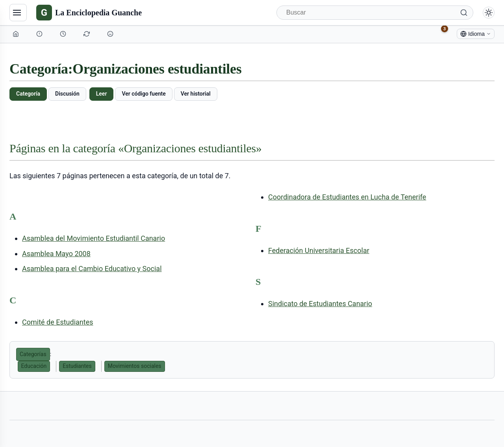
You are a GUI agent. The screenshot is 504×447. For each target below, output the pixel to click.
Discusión (67, 94)
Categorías (33, 354)
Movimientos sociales (135, 366)
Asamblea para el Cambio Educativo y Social (92, 269)
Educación (34, 366)
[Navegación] (18, 13)
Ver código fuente (144, 94)
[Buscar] (375, 13)
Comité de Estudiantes (58, 322)
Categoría (28, 94)
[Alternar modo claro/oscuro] (489, 13)
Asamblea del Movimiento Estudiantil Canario (94, 238)
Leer (102, 94)
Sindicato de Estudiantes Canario (320, 304)
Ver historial (196, 94)
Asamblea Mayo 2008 (56, 254)
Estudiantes (77, 366)
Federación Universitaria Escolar (319, 250)
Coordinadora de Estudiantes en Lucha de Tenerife (347, 197)
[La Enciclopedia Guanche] (89, 13)
